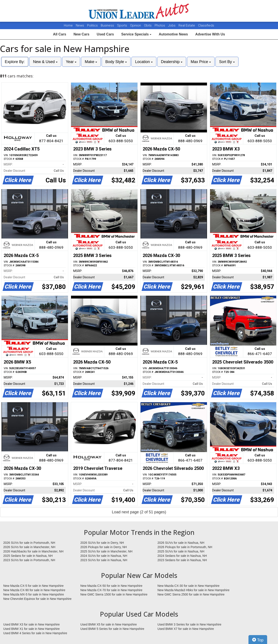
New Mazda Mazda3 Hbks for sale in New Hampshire (193, 590)
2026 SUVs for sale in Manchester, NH (29, 547)
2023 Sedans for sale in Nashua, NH (182, 560)
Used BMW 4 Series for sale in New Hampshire (35, 633)
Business (108, 25)
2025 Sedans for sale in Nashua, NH (28, 556)
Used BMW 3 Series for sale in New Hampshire (189, 624)
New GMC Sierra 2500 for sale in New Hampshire (191, 594)
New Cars (81, 34)
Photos (160, 25)
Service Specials (136, 34)
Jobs (172, 25)
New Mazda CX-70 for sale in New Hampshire (111, 590)
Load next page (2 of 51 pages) (139, 512)
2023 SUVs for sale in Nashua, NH (104, 560)
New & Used (45, 62)
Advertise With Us (210, 34)
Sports (122, 25)
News (80, 25)
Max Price (201, 62)
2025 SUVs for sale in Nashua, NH (181, 551)
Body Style (116, 62)
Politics (92, 25)
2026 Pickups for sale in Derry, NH (104, 547)
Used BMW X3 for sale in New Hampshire (31, 624)
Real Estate (187, 25)
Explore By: (15, 62)
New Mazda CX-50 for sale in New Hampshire (111, 586)
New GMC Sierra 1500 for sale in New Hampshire (114, 594)
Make (91, 62)
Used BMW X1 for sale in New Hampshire (31, 629)
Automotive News (173, 34)
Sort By (227, 62)
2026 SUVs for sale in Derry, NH (102, 543)
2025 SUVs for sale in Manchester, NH (106, 551)
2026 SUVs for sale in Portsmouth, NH (29, 543)
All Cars (60, 34)
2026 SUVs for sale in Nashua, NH (181, 543)
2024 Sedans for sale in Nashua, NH (182, 556)
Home (68, 25)
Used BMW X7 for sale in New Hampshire (186, 629)
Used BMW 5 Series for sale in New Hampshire (112, 629)
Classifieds (206, 25)
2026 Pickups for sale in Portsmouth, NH (185, 547)
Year (71, 62)
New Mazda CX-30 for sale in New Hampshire (189, 586)
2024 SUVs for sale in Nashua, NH (104, 556)
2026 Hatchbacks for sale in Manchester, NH (33, 551)
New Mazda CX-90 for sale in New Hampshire (34, 590)
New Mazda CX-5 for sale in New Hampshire (33, 586)
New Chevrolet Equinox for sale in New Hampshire (37, 599)
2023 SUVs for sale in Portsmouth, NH (29, 560)
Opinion (136, 25)
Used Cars (105, 34)
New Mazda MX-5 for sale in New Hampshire (34, 594)
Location (144, 62)
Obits (148, 25)
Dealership (172, 62)
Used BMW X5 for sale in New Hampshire (109, 624)
